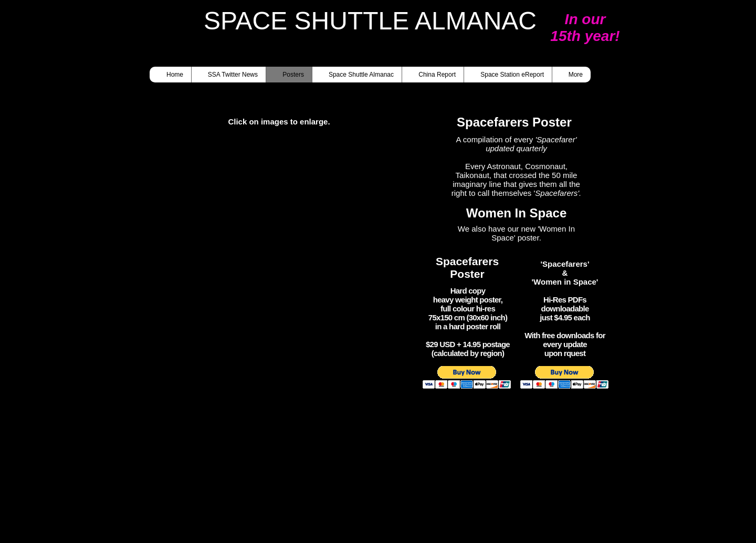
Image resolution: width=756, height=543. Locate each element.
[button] (286, 251)
